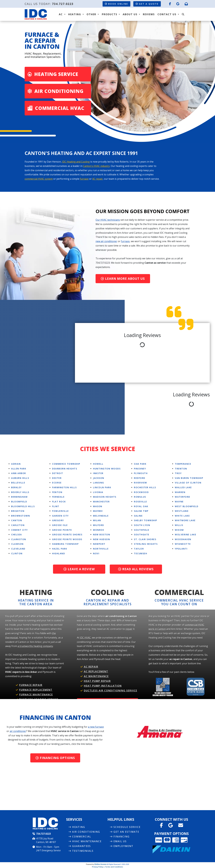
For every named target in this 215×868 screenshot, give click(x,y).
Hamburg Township (65, 544)
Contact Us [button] (167, 14)
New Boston (102, 535)
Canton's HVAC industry (96, 166)
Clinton (17, 553)
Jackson (99, 478)
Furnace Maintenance (36, 695)
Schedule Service (127, 827)
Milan (97, 520)
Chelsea (17, 535)
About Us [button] (130, 14)
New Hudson (101, 539)
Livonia (98, 492)
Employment (123, 846)
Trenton (181, 469)
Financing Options (55, 758)
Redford (140, 478)
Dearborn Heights (65, 469)
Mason (98, 506)
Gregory (58, 520)
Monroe (99, 530)
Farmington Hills (64, 487)
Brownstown (21, 516)
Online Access (100, 864)
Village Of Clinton (188, 483)
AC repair (97, 179)
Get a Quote (147, 4)
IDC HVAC (85, 638)
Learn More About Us (123, 279)
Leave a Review (79, 569)
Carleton (18, 525)
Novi (96, 553)
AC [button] (61, 14)
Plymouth (141, 473)
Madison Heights (105, 497)
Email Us (120, 841)
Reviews (149, 14)
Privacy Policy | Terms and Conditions (107, 867)
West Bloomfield (187, 506)
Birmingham (19, 497)
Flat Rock (59, 502)
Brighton (18, 511)
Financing (122, 837)
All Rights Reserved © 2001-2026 (118, 864)
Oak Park (140, 464)
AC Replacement (96, 671)
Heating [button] (75, 14)
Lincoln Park (102, 487)
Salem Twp (141, 511)
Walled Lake (183, 487)
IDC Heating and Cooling (76, 162)
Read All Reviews (136, 569)
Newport (99, 544)
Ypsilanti (181, 549)
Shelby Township (145, 520)
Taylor (139, 549)
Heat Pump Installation (103, 686)
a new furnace (96, 727)
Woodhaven (183, 539)
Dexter (57, 478)
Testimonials (83, 851)
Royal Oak (141, 506)
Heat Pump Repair (97, 681)
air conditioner (18, 731)
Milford (99, 525)
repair (129, 629)
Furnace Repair (31, 685)
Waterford (183, 497)
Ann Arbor (19, 473)
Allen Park (19, 469)
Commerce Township (66, 464)
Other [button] (92, 14)
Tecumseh (140, 553)
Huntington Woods (107, 469)
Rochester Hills (145, 487)
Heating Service (53, 74)
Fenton (57, 492)
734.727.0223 (63, 4)
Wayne (179, 502)
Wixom (179, 530)
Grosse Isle (60, 525)
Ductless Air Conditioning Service (111, 691)
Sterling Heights (146, 544)
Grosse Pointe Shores (67, 535)
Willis (179, 525)
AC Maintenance (96, 676)
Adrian (16, 464)
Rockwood (141, 492)
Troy (178, 473)
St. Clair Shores (145, 539)
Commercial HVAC (56, 108)
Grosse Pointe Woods (67, 539)
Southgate (142, 535)
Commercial (82, 837)
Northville (101, 549)
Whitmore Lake (185, 520)
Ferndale (58, 497)
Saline (138, 516)
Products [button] (110, 14)
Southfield (142, 530)
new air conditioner (106, 241)
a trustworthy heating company (35, 646)
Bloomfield (19, 502)
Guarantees (81, 846)
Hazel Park (60, 549)
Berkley (16, 487)
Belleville (18, 483)
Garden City (60, 516)
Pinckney (140, 469)
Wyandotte (183, 544)
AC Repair (91, 667)
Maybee (98, 511)
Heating (79, 827)
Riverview (140, 483)
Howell (98, 464)
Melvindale (101, 516)
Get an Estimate (126, 832)
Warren (180, 492)
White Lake (182, 516)
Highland (59, 553)
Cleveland (18, 549)
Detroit (58, 473)
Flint (56, 506)
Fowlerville (60, 511)
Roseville (140, 502)
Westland (182, 511)
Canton (17, 520)
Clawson (17, 544)
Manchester (101, 502)
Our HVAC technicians (108, 220)
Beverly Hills (20, 492)
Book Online (116, 4)
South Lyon (142, 525)
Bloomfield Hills (23, 506)
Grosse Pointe (62, 530)
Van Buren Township (189, 478)
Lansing (99, 483)
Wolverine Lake (186, 535)
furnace (84, 179)
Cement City (19, 530)
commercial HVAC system (39, 179)
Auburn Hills (20, 478)
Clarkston (19, 539)
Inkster (98, 473)
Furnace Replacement (36, 690)
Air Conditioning (56, 91)
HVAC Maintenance (87, 841)
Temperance (183, 464)
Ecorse (57, 483)
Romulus (140, 497)
